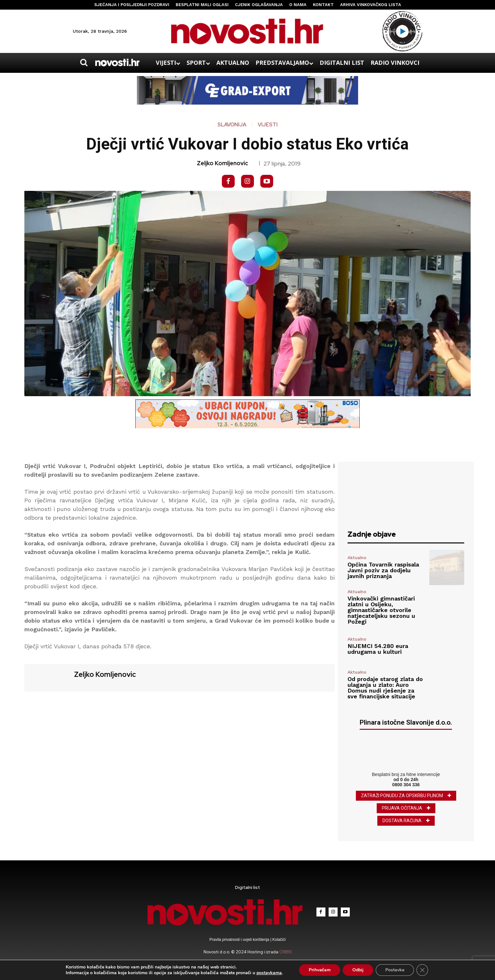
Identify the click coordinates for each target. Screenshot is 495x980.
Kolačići (278, 940)
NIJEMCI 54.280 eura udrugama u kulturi (378, 649)
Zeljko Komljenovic (222, 163)
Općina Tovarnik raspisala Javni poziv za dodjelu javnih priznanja (383, 570)
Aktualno (357, 558)
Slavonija (232, 125)
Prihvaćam (320, 970)
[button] (84, 63)
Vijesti (268, 125)
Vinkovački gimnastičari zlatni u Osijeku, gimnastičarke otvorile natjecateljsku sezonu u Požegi (381, 610)
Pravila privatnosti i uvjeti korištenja (240, 940)
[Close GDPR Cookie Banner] (422, 970)
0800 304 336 (406, 785)
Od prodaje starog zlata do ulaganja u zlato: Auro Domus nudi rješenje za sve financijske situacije (385, 688)
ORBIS (285, 952)
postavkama (269, 973)
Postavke (395, 970)
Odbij (358, 970)
